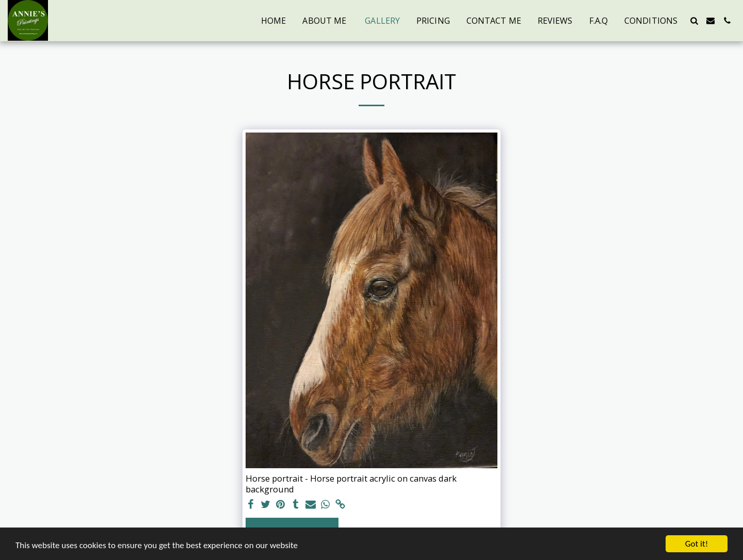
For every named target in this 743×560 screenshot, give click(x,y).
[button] (694, 21)
